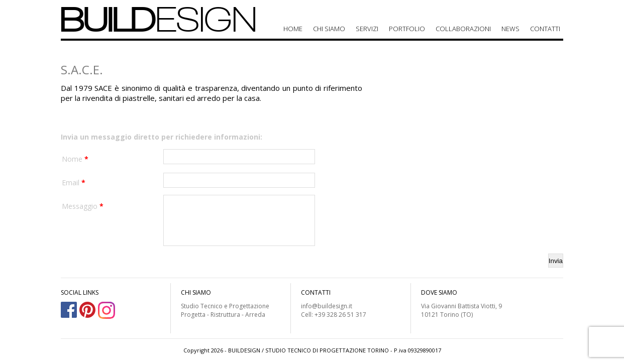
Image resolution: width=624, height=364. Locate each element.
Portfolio (407, 29)
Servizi (367, 29)
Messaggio (83, 206)
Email (74, 183)
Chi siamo (329, 29)
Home (293, 29)
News (510, 29)
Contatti (545, 29)
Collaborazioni (463, 29)
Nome (75, 159)
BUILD (159, 19)
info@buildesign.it (327, 306)
